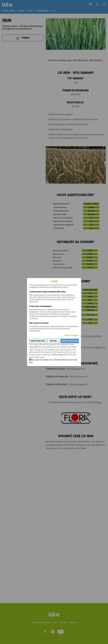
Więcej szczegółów (72, 335)
